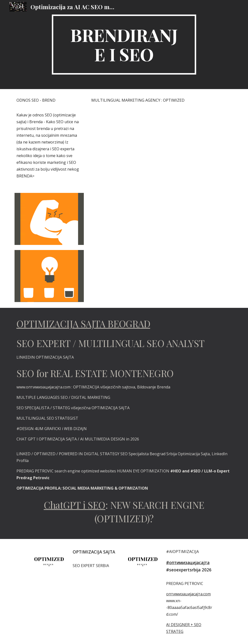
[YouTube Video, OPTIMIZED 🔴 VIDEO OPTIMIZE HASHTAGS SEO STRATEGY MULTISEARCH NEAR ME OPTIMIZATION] (161, 247)
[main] (124, 45)
